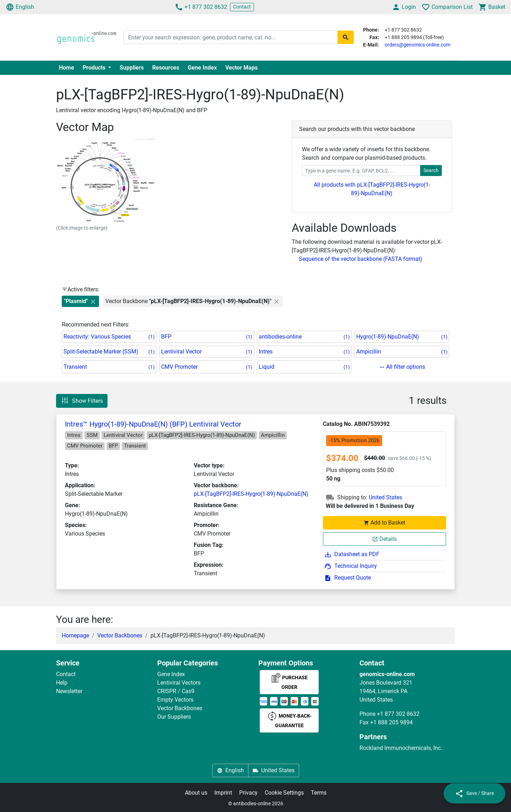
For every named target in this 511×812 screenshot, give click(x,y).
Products (95, 68)
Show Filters (82, 401)
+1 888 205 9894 (391, 722)
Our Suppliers (174, 717)
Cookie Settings (284, 793)
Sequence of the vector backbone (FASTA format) (361, 259)
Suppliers (132, 68)
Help (62, 683)
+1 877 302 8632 (201, 7)
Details (384, 539)
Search (431, 170)
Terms (319, 793)
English (20, 7)
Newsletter (69, 691)
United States (385, 497)
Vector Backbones (120, 635)
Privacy (248, 793)
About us (196, 793)
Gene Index (202, 68)
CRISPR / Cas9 (176, 691)
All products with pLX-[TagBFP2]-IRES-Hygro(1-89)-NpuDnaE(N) (372, 189)
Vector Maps (241, 68)
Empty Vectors (175, 700)
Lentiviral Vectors (179, 683)
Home (67, 68)
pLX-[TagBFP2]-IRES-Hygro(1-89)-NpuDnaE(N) (251, 494)
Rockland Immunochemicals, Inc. (401, 748)
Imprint (223, 793)
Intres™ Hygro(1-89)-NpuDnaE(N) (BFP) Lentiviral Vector (153, 424)
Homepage (75, 635)
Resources (166, 68)
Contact (242, 7)
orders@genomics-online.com (417, 45)
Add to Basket (384, 523)
